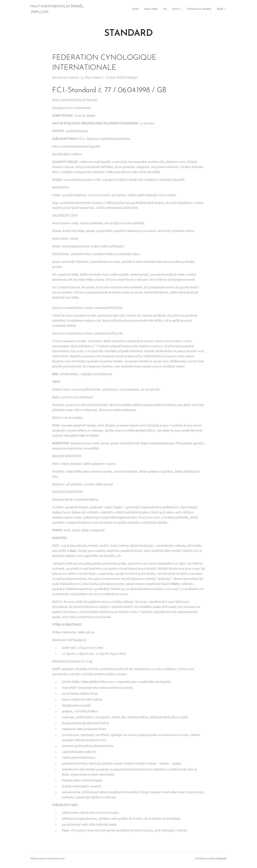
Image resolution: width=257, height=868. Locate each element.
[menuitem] (128, 9)
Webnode (222, 858)
